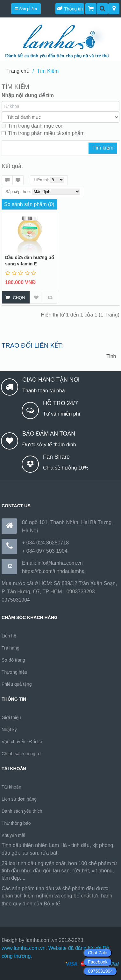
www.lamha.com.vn (24, 948)
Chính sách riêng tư (21, 754)
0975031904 (100, 971)
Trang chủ (18, 71)
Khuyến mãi (13, 835)
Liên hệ (9, 636)
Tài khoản (11, 787)
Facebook (98, 962)
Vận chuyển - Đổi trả (22, 742)
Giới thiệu (11, 717)
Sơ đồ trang (13, 660)
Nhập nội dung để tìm (28, 95)
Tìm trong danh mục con (33, 126)
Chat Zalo (98, 953)
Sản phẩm (26, 9)
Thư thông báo (16, 823)
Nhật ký (9, 730)
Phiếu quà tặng (17, 684)
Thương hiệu (14, 672)
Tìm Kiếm (48, 71)
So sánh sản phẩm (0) (29, 204)
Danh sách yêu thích (22, 811)
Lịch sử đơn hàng (19, 799)
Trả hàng (11, 648)
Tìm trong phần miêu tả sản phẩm (43, 133)
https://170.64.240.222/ (88, 904)
